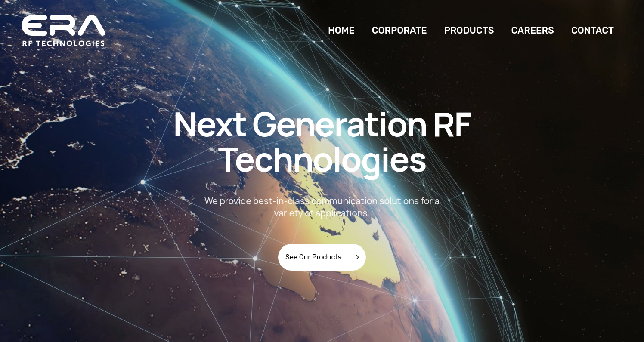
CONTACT (593, 30)
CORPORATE (399, 30)
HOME (341, 30)
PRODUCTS (469, 30)
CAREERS (533, 30)
